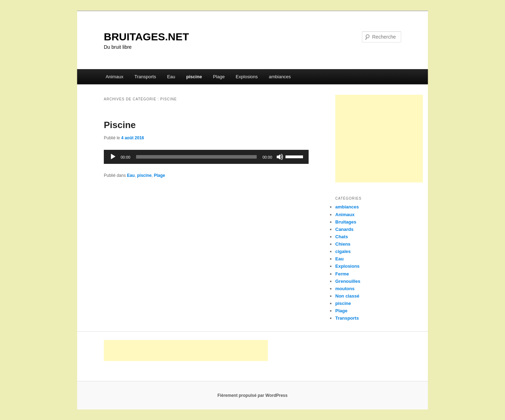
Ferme (342, 274)
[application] (206, 157)
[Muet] (280, 157)
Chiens (343, 244)
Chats (342, 237)
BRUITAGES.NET (146, 37)
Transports (145, 77)
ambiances (280, 77)
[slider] (197, 157)
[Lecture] (113, 157)
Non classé (347, 296)
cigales (343, 251)
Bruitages (346, 222)
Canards (344, 229)
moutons (345, 289)
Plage (219, 77)
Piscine (120, 125)
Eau (171, 77)
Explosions (247, 77)
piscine (194, 77)
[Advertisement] (379, 139)
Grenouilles (348, 281)
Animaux (115, 77)
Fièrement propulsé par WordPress (252, 395)
